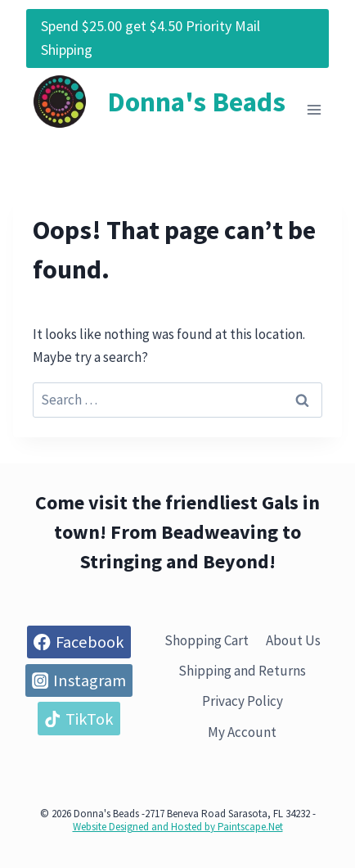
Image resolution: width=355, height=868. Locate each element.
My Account (242, 732)
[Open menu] (314, 109)
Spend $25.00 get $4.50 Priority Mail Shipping (151, 38)
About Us (293, 640)
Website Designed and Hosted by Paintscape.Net (178, 827)
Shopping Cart (207, 640)
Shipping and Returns (242, 671)
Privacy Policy (243, 701)
